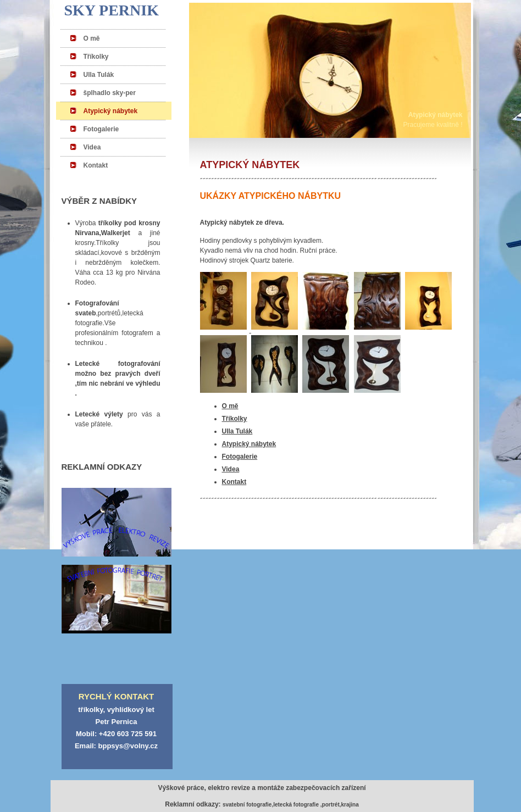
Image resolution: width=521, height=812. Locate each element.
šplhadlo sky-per (110, 93)
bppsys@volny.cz (128, 746)
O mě (92, 38)
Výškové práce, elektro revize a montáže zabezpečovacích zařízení (262, 788)
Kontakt (96, 165)
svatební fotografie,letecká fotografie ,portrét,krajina (291, 805)
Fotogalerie (101, 129)
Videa (92, 147)
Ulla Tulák (99, 75)
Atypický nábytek (111, 111)
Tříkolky (96, 57)
